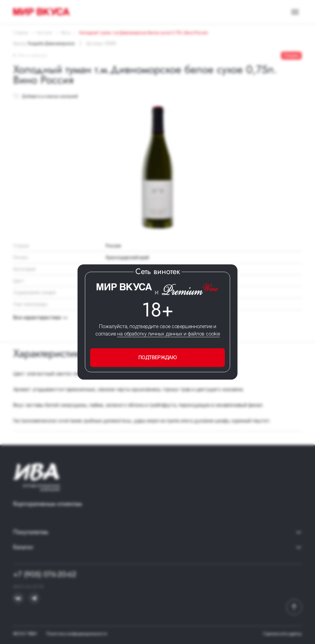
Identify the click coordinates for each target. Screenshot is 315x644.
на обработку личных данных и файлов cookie (169, 334)
